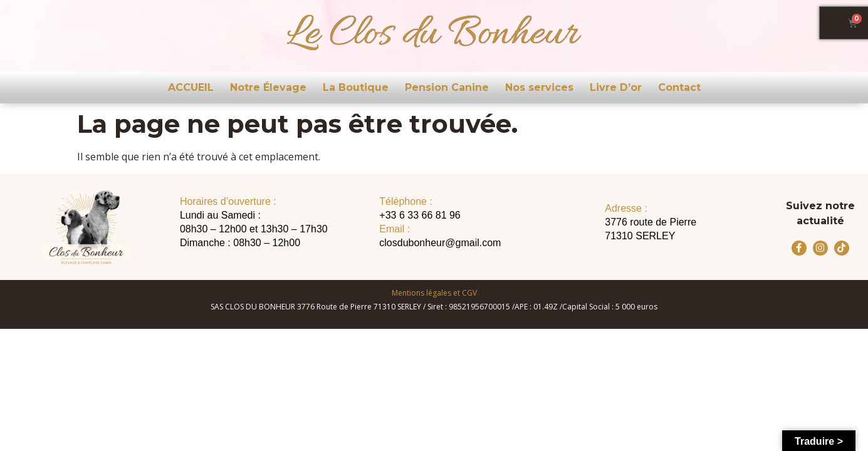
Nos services (539, 87)
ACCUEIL (191, 87)
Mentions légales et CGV (434, 293)
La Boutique (356, 87)
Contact (679, 87)
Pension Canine (447, 87)
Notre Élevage (268, 87)
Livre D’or (616, 87)
